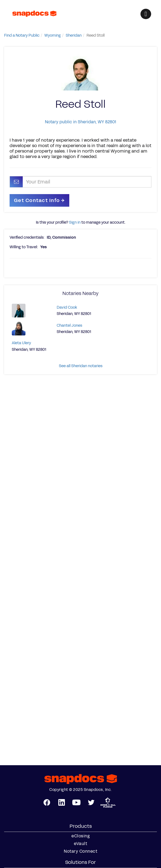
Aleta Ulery (21, 343)
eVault (81, 844)
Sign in (75, 222)
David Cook (67, 307)
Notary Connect (81, 851)
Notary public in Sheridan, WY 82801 (81, 122)
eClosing (81, 836)
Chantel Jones (69, 325)
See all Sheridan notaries (81, 366)
